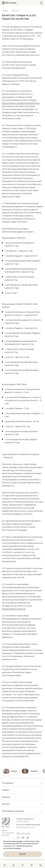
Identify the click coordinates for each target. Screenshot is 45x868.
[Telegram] (23, 838)
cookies (19, 841)
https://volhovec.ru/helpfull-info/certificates (21, 103)
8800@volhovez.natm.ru (26, 827)
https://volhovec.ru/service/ (14, 609)
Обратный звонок (24, 833)
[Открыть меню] (41, 3)
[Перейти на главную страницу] (9, 3)
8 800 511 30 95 (22, 821)
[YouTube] (28, 838)
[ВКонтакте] (18, 838)
